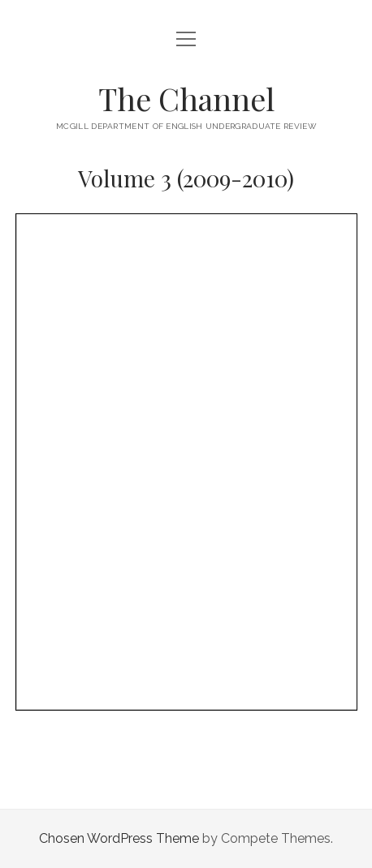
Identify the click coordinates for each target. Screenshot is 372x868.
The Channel (186, 99)
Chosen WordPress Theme (119, 838)
